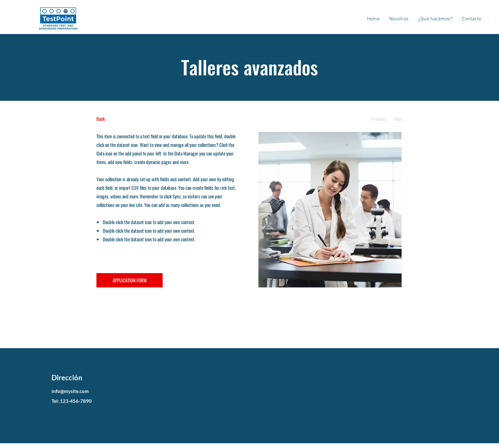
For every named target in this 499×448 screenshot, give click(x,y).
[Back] (120, 119)
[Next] (398, 119)
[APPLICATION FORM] (130, 280)
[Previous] (379, 119)
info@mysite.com (70, 391)
